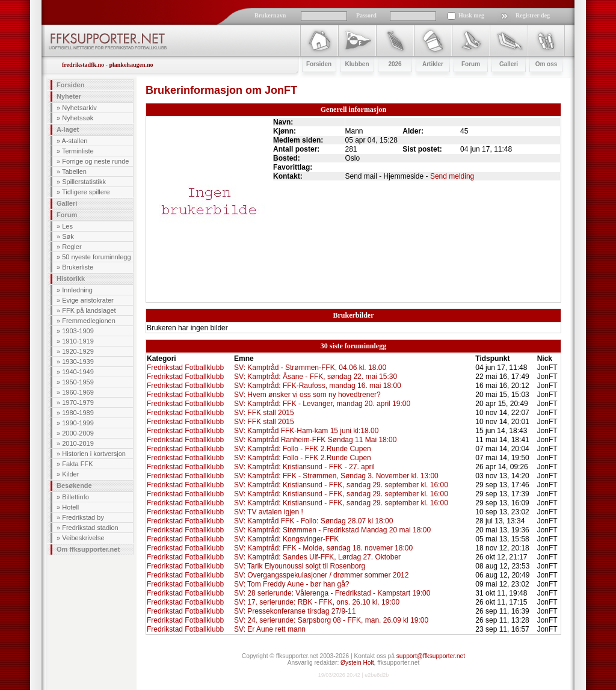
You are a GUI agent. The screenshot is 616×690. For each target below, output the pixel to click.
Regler (72, 247)
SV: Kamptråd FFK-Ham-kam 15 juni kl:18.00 (306, 431)
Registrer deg (533, 15)
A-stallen (75, 141)
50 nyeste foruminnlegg (96, 257)
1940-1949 (78, 372)
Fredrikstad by (83, 517)
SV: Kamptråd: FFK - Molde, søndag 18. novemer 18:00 (323, 548)
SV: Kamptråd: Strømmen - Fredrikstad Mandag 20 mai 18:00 (332, 530)
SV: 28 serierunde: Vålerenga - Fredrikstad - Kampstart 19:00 (332, 593)
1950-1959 (78, 382)
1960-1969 (78, 392)
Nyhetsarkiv (79, 108)
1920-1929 (78, 351)
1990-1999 (78, 423)
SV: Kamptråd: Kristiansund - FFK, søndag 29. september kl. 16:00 (341, 485)
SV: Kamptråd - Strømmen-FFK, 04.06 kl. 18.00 (310, 368)
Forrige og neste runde (95, 161)
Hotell (70, 507)
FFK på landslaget (89, 310)
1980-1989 (78, 413)
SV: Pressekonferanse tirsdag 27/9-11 (295, 611)
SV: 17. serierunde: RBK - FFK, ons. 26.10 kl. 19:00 (317, 602)
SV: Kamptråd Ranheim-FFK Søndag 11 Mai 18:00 (315, 440)
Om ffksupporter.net (88, 549)
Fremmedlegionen (89, 321)
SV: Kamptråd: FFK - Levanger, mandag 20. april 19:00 (322, 404)
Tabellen (74, 171)
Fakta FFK (77, 464)
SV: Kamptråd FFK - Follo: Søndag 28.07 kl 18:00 (313, 521)
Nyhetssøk (78, 118)
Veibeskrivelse (83, 538)
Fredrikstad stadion (90, 528)
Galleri (67, 203)
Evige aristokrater (88, 300)
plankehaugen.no (131, 65)
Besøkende (74, 485)
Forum (67, 215)
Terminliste (78, 151)
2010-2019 (78, 443)
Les (67, 226)
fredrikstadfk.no (83, 65)
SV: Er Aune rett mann (270, 629)
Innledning (77, 290)
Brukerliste (78, 267)
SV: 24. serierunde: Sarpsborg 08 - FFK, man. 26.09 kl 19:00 (331, 620)
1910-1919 (78, 341)
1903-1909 (78, 331)
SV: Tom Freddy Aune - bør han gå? (291, 584)
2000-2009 (78, 433)
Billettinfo (75, 497)
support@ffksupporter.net (431, 656)
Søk (68, 236)
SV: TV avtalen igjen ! (269, 512)
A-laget (68, 129)
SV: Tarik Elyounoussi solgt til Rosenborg (300, 566)
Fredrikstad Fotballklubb (185, 368)
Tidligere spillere (86, 192)
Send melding (452, 176)
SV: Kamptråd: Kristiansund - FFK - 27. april (304, 467)
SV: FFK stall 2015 (264, 413)
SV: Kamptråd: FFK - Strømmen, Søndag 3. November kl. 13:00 (336, 476)
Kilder (70, 474)
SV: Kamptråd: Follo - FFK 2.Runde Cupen (303, 449)
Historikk (71, 279)
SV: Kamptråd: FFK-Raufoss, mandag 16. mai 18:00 (318, 386)
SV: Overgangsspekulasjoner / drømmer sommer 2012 (321, 575)
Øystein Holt (357, 663)
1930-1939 (78, 362)
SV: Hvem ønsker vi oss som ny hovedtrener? (307, 395)
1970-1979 (78, 402)
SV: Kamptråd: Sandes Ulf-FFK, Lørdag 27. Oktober (317, 557)
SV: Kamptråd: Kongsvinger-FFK (286, 539)
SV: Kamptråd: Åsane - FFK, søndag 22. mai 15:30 (316, 377)
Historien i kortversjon (94, 454)
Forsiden (70, 85)
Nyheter (69, 96)
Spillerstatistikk (84, 182)
